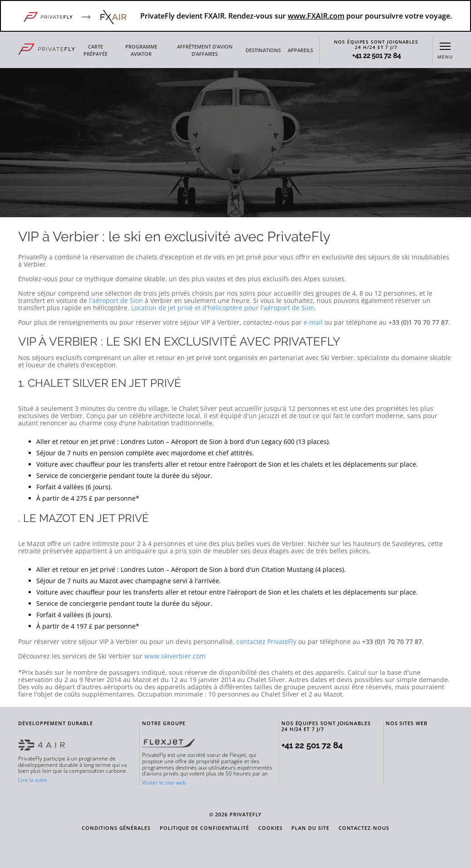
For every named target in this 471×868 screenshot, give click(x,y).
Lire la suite (33, 780)
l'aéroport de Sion (116, 300)
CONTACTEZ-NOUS (364, 828)
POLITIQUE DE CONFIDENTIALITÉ (204, 828)
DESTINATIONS (263, 50)
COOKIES (270, 828)
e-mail (313, 322)
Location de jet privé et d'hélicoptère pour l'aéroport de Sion (223, 308)
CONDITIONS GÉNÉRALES (116, 828)
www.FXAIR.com (316, 16)
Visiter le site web (164, 783)
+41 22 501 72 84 (376, 56)
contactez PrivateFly (266, 641)
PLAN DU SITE (310, 828)
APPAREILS (300, 50)
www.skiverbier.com (175, 656)
